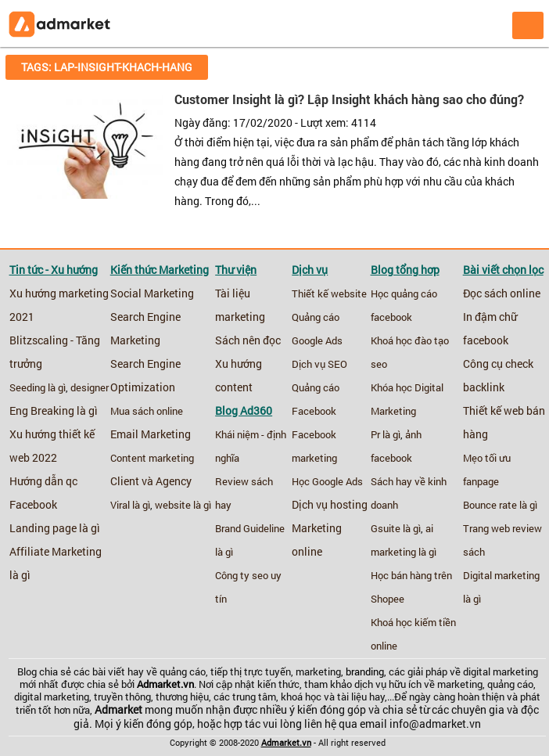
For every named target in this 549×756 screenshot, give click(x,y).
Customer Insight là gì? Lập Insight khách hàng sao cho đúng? (349, 99)
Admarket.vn (165, 684)
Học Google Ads (327, 481)
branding (365, 671)
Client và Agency (151, 481)
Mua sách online (147, 411)
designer (90, 387)
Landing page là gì (55, 528)
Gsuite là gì (396, 528)
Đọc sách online (502, 293)
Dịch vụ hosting (330, 505)
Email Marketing (151, 434)
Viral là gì (130, 505)
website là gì (183, 505)
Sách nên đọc (248, 340)
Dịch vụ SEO (319, 364)
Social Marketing (152, 293)
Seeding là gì (38, 387)
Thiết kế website (329, 293)
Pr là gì (386, 434)
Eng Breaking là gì (54, 411)
